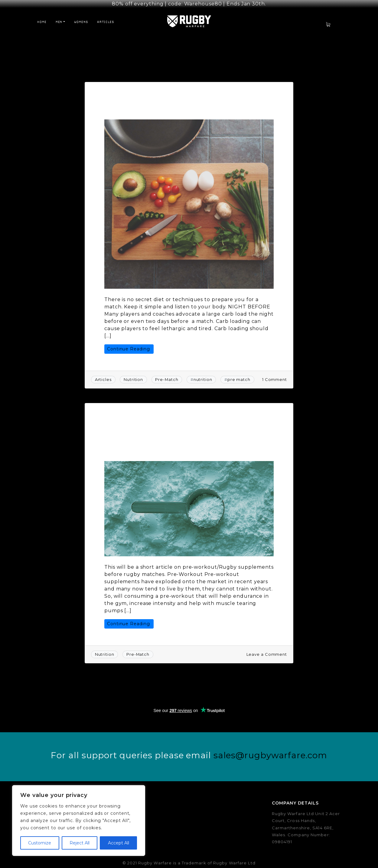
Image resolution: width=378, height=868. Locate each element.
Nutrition (133, 375)
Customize (40, 843)
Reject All (80, 843)
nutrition (203, 375)
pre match (239, 375)
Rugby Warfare (210, 104)
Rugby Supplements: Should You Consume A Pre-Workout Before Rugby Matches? (178, 426)
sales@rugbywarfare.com (270, 750)
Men (59, 17)
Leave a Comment (267, 649)
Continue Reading (128, 344)
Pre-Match (167, 375)
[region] (79, 821)
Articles (106, 17)
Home (42, 17)
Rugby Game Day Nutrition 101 (172, 94)
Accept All (119, 843)
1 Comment (275, 374)
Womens (81, 17)
